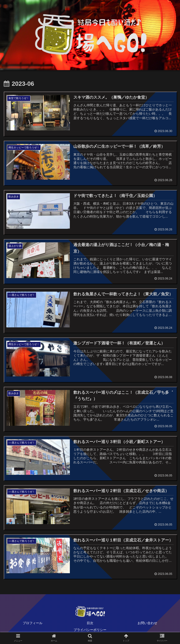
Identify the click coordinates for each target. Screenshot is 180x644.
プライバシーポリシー (90, 629)
